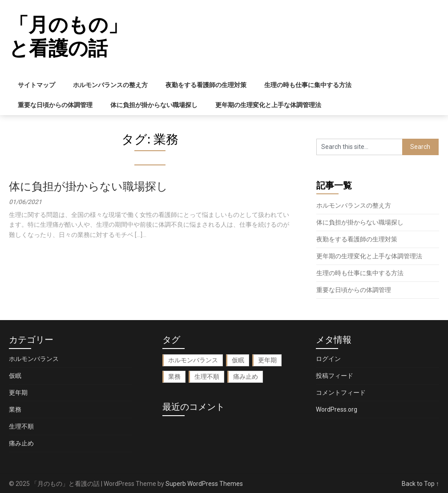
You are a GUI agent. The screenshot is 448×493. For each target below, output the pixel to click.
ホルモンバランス (34, 359)
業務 (15, 409)
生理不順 (21, 426)
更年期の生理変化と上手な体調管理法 (268, 105)
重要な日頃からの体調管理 (55, 105)
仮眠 (15, 376)
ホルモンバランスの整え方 (110, 85)
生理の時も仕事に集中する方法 (308, 85)
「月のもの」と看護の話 (68, 37)
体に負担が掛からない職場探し (154, 105)
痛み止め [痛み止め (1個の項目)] (246, 377)
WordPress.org (337, 409)
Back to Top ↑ (420, 484)
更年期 (18, 393)
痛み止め (21, 443)
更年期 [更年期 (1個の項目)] (267, 360)
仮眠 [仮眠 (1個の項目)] (238, 360)
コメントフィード (341, 393)
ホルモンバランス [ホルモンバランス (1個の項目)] (193, 360)
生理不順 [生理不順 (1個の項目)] (207, 377)
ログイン (328, 359)
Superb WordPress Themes (204, 484)
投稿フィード (335, 376)
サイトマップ (36, 85)
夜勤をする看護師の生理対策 (206, 85)
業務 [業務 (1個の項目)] (174, 377)
